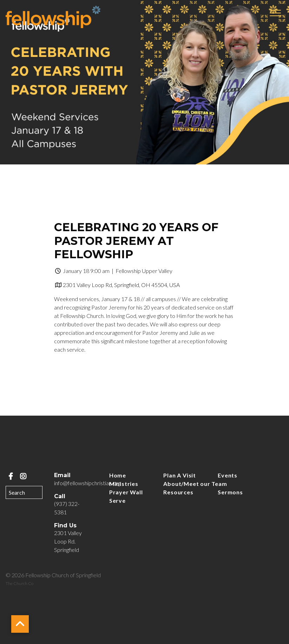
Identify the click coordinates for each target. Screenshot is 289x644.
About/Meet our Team (195, 484)
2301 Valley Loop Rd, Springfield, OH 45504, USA (121, 285)
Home (118, 475)
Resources (178, 492)
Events (228, 475)
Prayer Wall (126, 492)
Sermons (230, 492)
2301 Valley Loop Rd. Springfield (68, 541)
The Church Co (19, 583)
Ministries (124, 484)
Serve (117, 500)
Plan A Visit (180, 475)
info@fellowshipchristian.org (87, 483)
